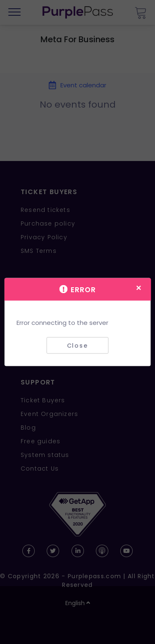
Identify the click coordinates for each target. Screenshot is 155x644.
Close (77, 345)
